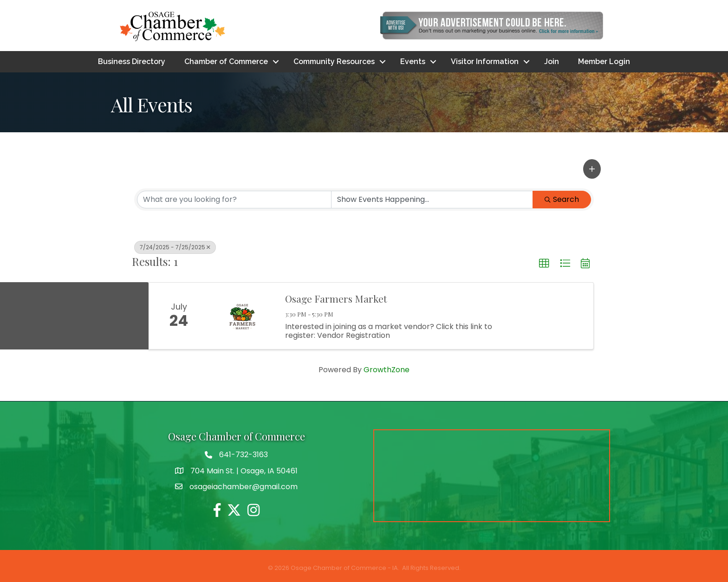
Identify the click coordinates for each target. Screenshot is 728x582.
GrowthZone (387, 370)
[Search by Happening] (432, 200)
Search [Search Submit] (562, 199)
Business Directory (132, 61)
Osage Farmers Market (336, 299)
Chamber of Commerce (226, 61)
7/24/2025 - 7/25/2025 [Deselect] (175, 247)
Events (413, 61)
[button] (592, 169)
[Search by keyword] (234, 200)
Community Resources (334, 61)
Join (552, 61)
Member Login (604, 61)
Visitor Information (485, 61)
